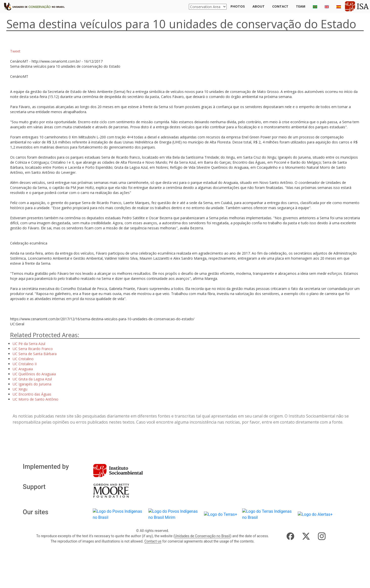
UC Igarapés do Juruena (32, 384)
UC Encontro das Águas (32, 394)
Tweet (15, 51)
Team (301, 6)
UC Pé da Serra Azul (29, 344)
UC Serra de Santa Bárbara (35, 354)
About (259, 6)
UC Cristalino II (25, 364)
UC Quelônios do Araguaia (34, 374)
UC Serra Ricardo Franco (33, 349)
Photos (238, 6)
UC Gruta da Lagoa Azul (32, 379)
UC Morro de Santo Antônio (36, 399)
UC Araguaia (23, 369)
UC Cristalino (23, 359)
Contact (280, 6)
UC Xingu (20, 389)
